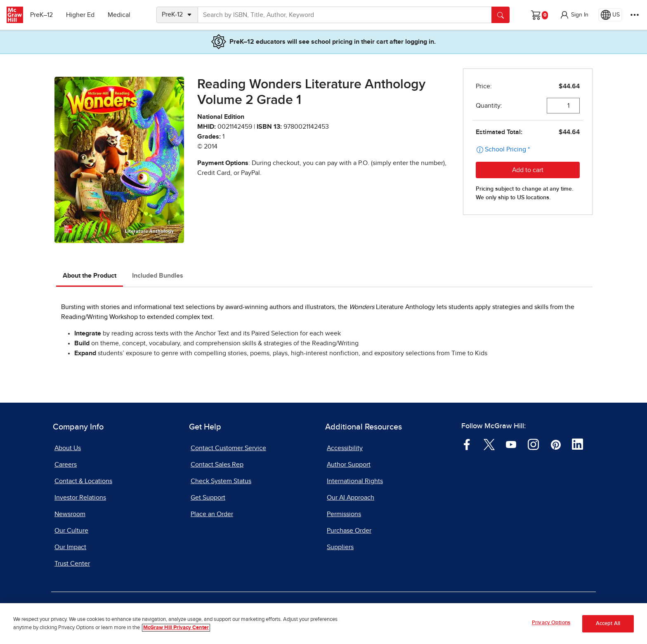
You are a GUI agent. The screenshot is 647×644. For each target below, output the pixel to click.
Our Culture (71, 531)
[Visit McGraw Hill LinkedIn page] (577, 444)
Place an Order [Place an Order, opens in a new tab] (212, 514)
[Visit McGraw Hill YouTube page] (511, 444)
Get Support (208, 498)
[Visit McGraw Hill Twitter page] (489, 444)
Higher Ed (83, 15)
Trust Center (72, 564)
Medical (122, 15)
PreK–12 (44, 15)
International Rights (355, 481)
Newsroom (70, 514)
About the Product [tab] (90, 276)
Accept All (608, 624)
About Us (68, 448)
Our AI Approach (351, 498)
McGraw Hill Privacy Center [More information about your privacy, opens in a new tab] (176, 628)
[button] (574, 15)
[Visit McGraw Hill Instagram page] (533, 444)
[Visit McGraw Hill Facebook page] (467, 444)
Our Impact (70, 547)
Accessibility (345, 448)
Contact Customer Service (228, 448)
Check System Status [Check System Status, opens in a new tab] (221, 481)
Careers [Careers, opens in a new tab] (66, 465)
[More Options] (635, 15)
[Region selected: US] (610, 15)
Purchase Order (349, 531)
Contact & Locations (83, 481)
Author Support (349, 465)
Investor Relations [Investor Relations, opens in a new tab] (80, 498)
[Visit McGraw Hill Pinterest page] (556, 444)
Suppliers (340, 547)
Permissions (344, 514)
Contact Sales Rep (217, 465)
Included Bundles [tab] (158, 276)
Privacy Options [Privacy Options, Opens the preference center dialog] (551, 623)
